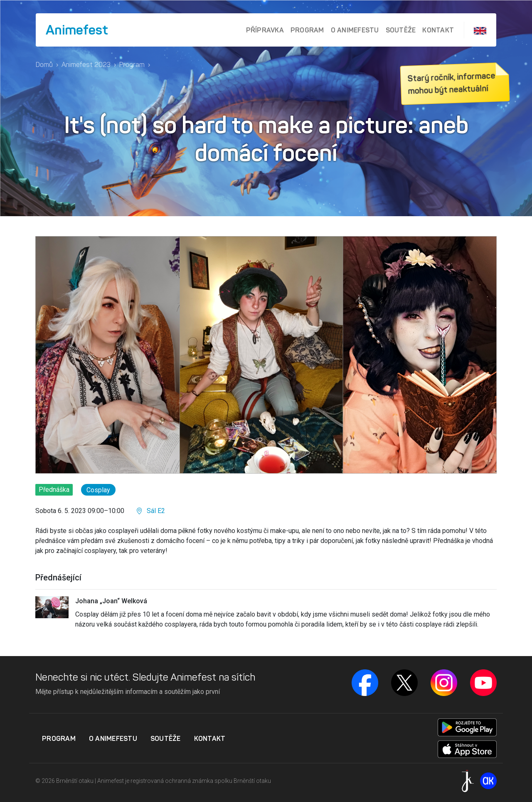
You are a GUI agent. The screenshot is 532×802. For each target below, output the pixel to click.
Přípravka (265, 30)
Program (307, 30)
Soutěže (401, 30)
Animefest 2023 (86, 65)
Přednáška (54, 490)
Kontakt (438, 30)
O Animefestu (355, 30)
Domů (44, 65)
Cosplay (98, 490)
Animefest (77, 30)
